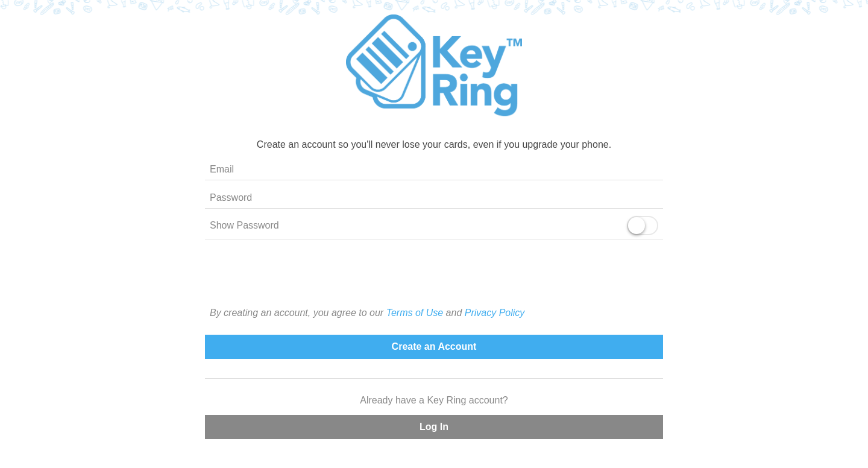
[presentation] (434, 282)
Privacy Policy (495, 313)
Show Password (244, 225)
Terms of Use (415, 313)
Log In (434, 427)
